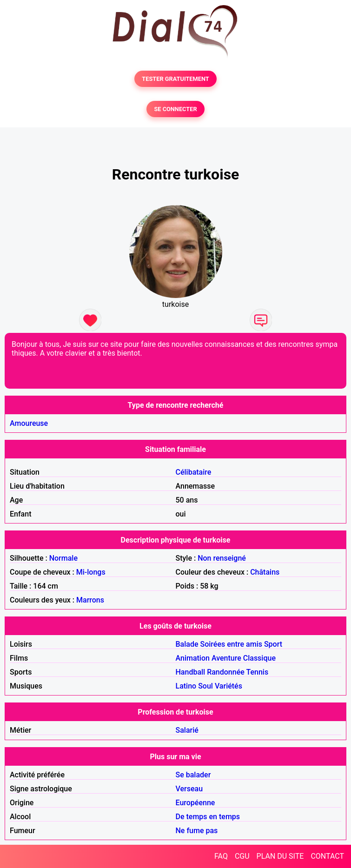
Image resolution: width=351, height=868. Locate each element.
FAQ (221, 856)
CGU (242, 856)
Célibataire (194, 472)
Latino (186, 686)
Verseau (189, 789)
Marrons (90, 600)
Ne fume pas (197, 831)
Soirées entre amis (231, 644)
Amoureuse (29, 423)
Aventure (226, 658)
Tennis (257, 672)
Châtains (265, 572)
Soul (205, 686)
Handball (191, 672)
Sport (273, 644)
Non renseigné (222, 558)
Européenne (195, 803)
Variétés (228, 686)
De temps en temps (208, 817)
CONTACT (327, 856)
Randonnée (226, 672)
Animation (193, 658)
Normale (63, 558)
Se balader (193, 775)
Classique (259, 658)
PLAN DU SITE (280, 856)
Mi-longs (91, 572)
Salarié (187, 730)
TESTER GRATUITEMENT (175, 79)
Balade (187, 644)
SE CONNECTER (175, 109)
